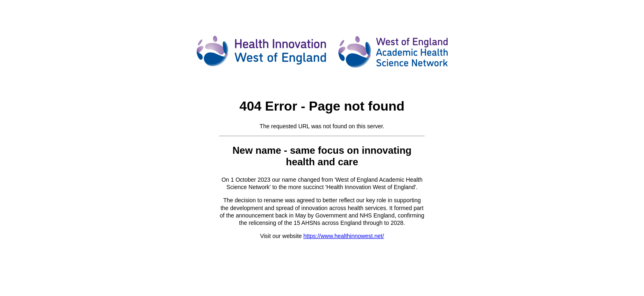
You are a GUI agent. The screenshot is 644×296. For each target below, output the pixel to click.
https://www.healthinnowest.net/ (344, 236)
